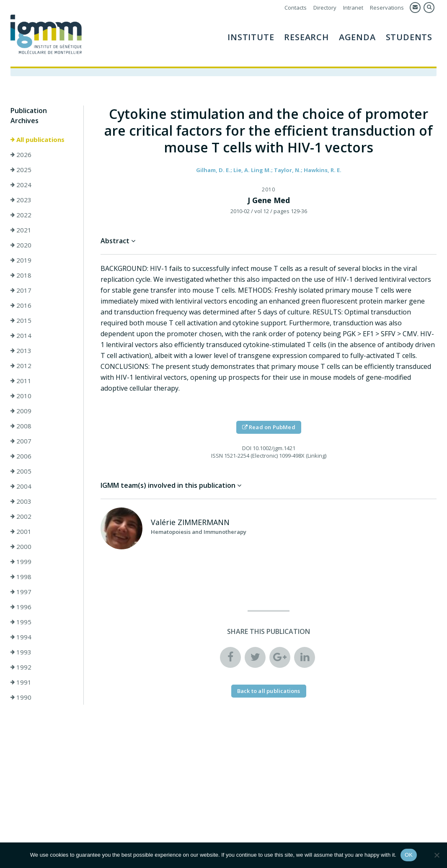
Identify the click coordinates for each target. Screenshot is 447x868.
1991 (21, 682)
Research (306, 37)
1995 (21, 622)
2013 (21, 350)
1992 (21, 667)
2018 (21, 275)
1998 (21, 577)
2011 (21, 381)
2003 (21, 501)
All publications (37, 139)
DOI (247, 448)
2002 (21, 516)
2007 (21, 441)
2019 (21, 260)
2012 (21, 366)
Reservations (387, 8)
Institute (251, 37)
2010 (21, 396)
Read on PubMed (269, 427)
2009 (21, 411)
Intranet (353, 8)
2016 (21, 305)
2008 (21, 426)
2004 (21, 486)
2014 (21, 335)
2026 (21, 155)
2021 (21, 230)
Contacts (296, 8)
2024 (21, 185)
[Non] (437, 855)
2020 (21, 245)
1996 (21, 607)
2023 (21, 200)
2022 (21, 215)
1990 (21, 697)
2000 (21, 546)
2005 (21, 471)
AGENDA (357, 37)
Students (409, 37)
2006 (21, 456)
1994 (21, 637)
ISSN (217, 456)
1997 (21, 592)
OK (409, 855)
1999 (21, 561)
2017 (21, 290)
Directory (325, 8)
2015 (21, 320)
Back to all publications (269, 691)
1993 (21, 652)
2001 (21, 531)
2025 (21, 170)
